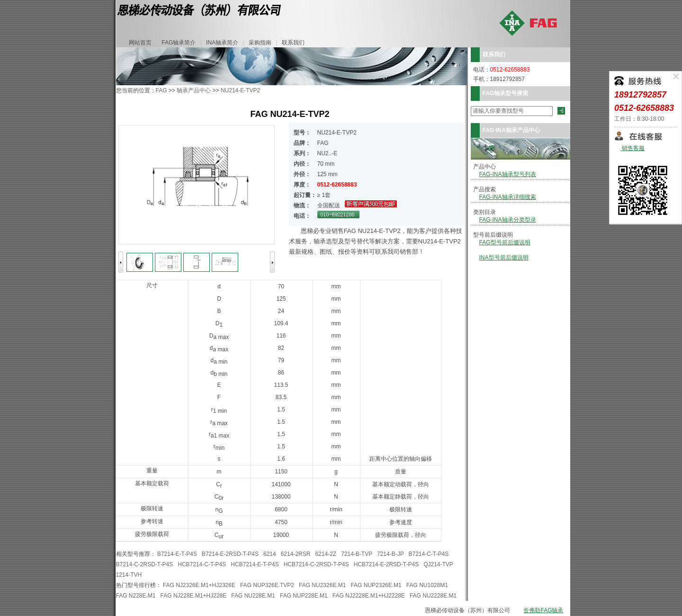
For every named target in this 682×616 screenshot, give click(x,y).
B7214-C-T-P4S (428, 554)
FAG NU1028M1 (427, 585)
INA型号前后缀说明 (504, 258)
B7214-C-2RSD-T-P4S (145, 564)
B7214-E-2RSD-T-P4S (230, 554)
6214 (270, 554)
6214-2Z (326, 554)
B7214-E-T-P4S (177, 554)
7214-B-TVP (357, 554)
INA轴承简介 (222, 43)
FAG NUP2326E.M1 (376, 585)
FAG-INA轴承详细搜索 (508, 197)
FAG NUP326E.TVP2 (267, 585)
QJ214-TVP (438, 564)
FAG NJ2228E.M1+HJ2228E (369, 596)
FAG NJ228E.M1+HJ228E (194, 596)
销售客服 (633, 148)
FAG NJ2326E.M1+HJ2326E (199, 585)
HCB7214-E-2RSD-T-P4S (386, 564)
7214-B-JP (390, 554)
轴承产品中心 (194, 90)
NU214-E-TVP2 (240, 90)
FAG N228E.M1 (136, 596)
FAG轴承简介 (179, 43)
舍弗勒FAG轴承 (543, 610)
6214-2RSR (296, 554)
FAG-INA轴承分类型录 (508, 220)
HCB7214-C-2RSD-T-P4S (316, 564)
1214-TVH (129, 575)
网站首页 (140, 43)
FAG (162, 90)
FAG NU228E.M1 (253, 596)
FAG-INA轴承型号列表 (508, 174)
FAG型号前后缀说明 (505, 242)
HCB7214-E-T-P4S (255, 564)
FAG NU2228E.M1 (433, 596)
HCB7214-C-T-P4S (202, 564)
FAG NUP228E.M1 (304, 596)
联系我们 (293, 43)
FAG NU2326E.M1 (322, 585)
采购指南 (260, 43)
